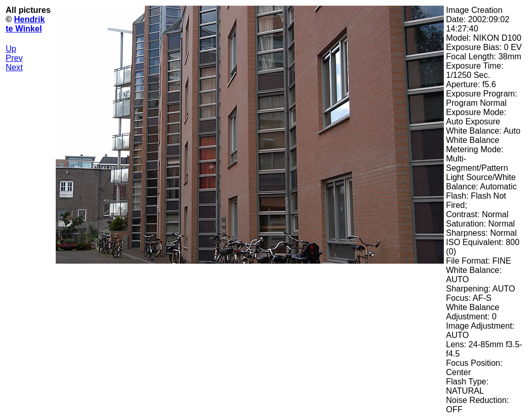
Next (14, 67)
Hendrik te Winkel (25, 24)
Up (11, 49)
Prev (14, 58)
